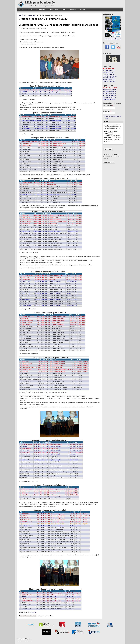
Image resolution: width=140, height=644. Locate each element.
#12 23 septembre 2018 (109, 97)
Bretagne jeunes (28, 15)
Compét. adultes (53, 9)
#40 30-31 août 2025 (109, 72)
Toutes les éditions (109, 82)
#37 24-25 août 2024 (109, 78)
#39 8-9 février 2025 (108, 74)
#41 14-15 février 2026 (109, 70)
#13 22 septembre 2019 (109, 95)
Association (73, 9)
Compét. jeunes (41, 9)
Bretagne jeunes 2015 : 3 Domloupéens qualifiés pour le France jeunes (58, 25)
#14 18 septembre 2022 (109, 94)
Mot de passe (107, 111)
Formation (30, 9)
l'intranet (33, 612)
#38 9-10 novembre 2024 (110, 76)
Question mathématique (111, 131)
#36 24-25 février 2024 (109, 80)
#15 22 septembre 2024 (109, 90)
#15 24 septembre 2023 (109, 92)
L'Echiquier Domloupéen (41, 3)
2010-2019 (36, 15)
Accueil (21, 9)
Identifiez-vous (32, 616)
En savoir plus (23, 616)
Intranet (83, 9)
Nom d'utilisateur (108, 106)
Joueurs (64, 9)
